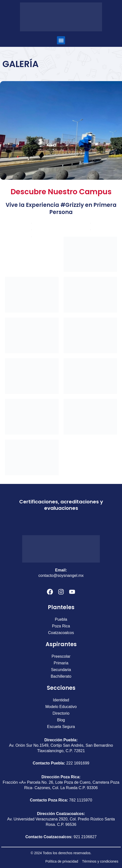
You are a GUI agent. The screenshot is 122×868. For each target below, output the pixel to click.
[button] (61, 40)
